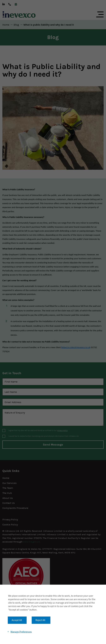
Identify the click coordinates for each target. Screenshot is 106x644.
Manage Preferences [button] (21, 632)
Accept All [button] (17, 620)
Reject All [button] (40, 620)
